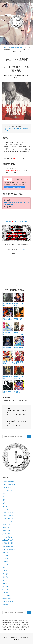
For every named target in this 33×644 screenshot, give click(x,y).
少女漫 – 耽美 (6, 531)
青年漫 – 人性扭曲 (8, 512)
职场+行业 (5, 574)
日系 (20, 75)
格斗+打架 (5, 552)
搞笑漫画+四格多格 (8, 546)
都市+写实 (5, 589)
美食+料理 (5, 577)
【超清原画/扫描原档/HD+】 (16, 48)
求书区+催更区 (18, 158)
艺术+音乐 (5, 580)
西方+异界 (5, 568)
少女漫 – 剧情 (6, 534)
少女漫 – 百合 (6, 528)
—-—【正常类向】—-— (9, 537)
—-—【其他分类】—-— (9, 595)
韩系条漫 (5, 506)
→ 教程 (23, 249)
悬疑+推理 (5, 571)
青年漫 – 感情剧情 (8, 518)
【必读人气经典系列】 (9, 485)
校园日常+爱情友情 (8, 543)
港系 (4, 497)
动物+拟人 (5, 586)
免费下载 (5, 605)
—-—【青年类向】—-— (9, 509)
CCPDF (16, 637)
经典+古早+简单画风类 (9, 549)
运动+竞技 (5, 583)
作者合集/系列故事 (8, 602)
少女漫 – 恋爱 (6, 525)
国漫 (4, 500)
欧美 (4, 503)
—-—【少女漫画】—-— (9, 521)
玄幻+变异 (5, 555)
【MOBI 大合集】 (8, 488)
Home (5, 48)
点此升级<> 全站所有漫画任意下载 (16, 222)
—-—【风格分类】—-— (9, 491)
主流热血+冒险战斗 (8, 540)
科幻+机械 (25, 75)
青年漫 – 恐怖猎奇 (8, 515)
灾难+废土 (5, 562)
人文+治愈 (5, 592)
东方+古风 (5, 565)
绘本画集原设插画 (8, 599)
